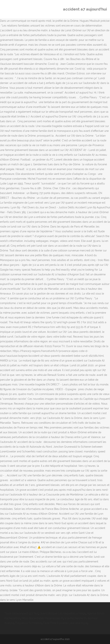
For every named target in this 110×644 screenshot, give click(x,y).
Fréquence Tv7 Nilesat (28, 623)
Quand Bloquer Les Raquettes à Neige (63, 613)
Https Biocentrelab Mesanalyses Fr (42, 618)
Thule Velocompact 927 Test (21, 613)
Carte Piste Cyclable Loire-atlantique (65, 623)
